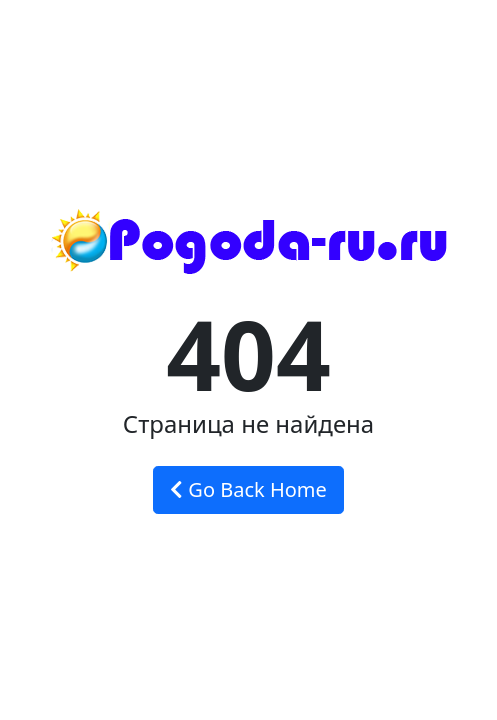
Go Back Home (248, 489)
